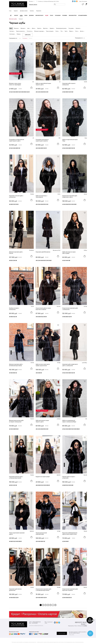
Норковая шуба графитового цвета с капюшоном (70, 365)
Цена (20, 38)
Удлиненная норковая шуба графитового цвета (70, 196)
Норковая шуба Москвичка (43, 252)
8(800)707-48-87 (81, 622)
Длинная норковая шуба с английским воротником (16, 365)
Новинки (30, 38)
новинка (11, 184)
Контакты (32, 11)
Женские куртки (73, 15)
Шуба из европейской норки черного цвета (43, 84)
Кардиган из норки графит (43, 477)
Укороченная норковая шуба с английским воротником (43, 590)
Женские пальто (39, 15)
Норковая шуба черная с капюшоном (69, 84)
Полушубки (58, 15)
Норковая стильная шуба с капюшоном (16, 196)
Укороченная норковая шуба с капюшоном (70, 309)
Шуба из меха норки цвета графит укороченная (43, 365)
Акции (47, 15)
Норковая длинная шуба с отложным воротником (16, 477)
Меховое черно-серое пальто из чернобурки (15, 84)
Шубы (21, 15)
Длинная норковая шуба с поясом (16, 253)
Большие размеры (83, 15)
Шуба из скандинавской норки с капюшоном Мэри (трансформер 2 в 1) (69, 421)
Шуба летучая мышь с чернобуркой (41, 196)
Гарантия (16, 11)
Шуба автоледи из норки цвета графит (69, 253)
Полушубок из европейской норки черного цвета (17, 140)
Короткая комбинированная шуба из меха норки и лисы (70, 534)
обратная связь (62, 633)
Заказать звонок (33, 4)
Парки (26, 15)
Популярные (25, 38)
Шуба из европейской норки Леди (70, 140)
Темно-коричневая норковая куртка (17, 534)
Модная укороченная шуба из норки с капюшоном (16, 421)
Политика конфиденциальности (36, 625)
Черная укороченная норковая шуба (41, 534)
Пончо (52, 15)
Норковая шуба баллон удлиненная (15, 590)
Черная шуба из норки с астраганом (69, 477)
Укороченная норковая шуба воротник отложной (70, 590)
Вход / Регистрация (83, 1)
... (53, 605)
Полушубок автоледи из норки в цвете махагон (42, 140)
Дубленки (31, 15)
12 (55, 605)
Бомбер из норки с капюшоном (14, 309)
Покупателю (39, 11)
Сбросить (28, 35)
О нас (10, 11)
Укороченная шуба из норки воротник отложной (43, 309)
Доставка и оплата (24, 11)
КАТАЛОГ (16, 15)
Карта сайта (71, 635)
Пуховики (65, 15)
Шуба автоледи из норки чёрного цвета (42, 421)
